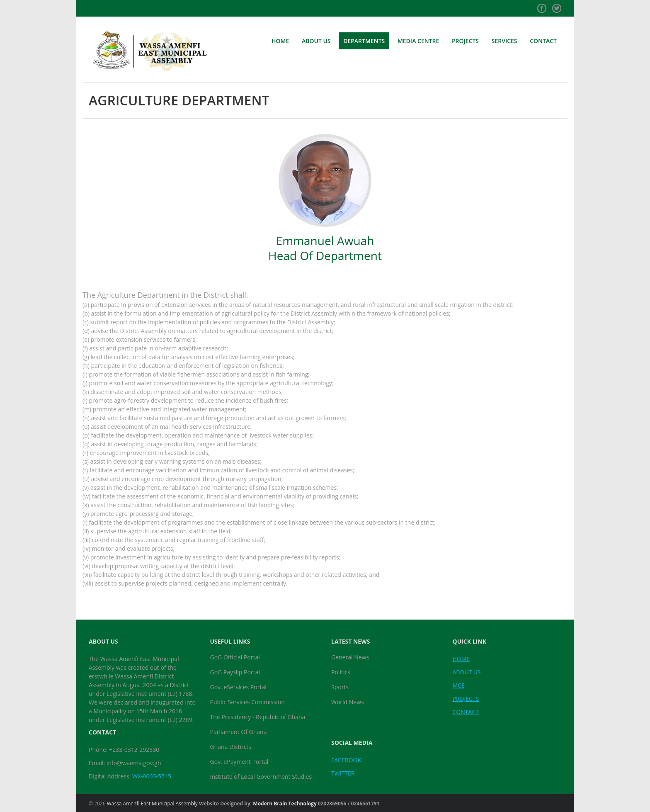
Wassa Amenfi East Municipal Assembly (152, 803)
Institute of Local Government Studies (261, 777)
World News (348, 702)
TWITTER (343, 773)
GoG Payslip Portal (235, 672)
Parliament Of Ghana (239, 732)
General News (350, 657)
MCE (459, 685)
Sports (340, 687)
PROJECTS (465, 41)
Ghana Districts (231, 747)
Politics (341, 672)
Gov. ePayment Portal (239, 762)
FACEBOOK (346, 760)
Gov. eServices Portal (238, 687)
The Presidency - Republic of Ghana (258, 717)
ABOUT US (316, 41)
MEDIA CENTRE (418, 41)
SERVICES (504, 41)
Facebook (542, 6)
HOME (280, 41)
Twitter (557, 6)
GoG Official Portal (235, 657)
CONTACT (543, 41)
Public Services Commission (247, 702)
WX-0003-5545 (152, 776)
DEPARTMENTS (364, 41)
